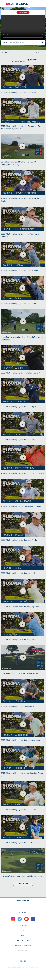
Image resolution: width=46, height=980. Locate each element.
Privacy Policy (23, 941)
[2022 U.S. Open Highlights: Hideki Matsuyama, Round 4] (22, 219)
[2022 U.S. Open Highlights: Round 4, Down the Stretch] (23, 183)
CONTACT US (23, 931)
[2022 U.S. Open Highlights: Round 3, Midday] (23, 524)
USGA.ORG (23, 926)
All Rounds (7, 52)
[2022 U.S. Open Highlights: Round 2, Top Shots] (23, 591)
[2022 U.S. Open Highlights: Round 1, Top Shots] (22, 827)
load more (23, 884)
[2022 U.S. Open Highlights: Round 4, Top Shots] (22, 77)
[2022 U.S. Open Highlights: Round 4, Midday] (23, 255)
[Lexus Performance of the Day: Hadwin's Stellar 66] (23, 861)
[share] (42, 42)
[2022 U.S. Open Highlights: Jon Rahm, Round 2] (22, 691)
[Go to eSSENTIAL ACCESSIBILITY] (23, 961)
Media (23, 936)
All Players (37, 52)
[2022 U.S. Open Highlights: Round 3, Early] (22, 558)
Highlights (22, 12)
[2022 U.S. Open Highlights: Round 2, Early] (23, 794)
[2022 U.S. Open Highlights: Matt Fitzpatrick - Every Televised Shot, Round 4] (23, 110)
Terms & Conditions (23, 946)
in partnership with (25, 60)
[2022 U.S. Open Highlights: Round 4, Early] (22, 288)
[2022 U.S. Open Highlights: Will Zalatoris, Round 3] (22, 491)
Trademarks (23, 951)
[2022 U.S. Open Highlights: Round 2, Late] (22, 624)
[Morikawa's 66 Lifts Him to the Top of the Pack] (23, 658)
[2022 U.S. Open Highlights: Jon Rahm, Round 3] (22, 358)
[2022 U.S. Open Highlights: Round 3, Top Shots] (23, 391)
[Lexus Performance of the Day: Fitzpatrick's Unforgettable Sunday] (22, 146)
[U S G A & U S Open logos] (17, 4)
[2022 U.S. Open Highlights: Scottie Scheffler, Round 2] (22, 758)
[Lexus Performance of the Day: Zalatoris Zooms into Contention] (23, 321)
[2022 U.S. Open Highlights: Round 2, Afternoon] (23, 724)
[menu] (3, 4)
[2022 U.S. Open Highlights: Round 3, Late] (22, 424)
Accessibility (23, 956)
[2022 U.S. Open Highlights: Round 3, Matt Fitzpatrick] (23, 458)
